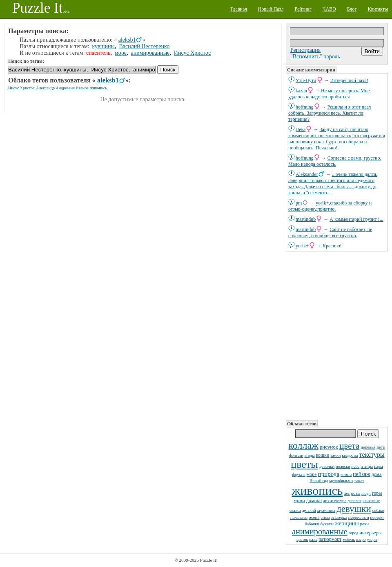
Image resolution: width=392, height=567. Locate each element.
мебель (349, 539)
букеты (327, 524)
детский (309, 510)
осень (314, 517)
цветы (304, 464)
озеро (361, 539)
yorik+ (302, 246)
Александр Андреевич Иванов (62, 88)
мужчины (326, 510)
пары (379, 466)
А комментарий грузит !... (356, 219)
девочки (327, 466)
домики (314, 500)
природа (329, 474)
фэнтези (296, 455)
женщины (347, 524)
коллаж (303, 445)
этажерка (339, 517)
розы (356, 493)
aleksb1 (127, 40)
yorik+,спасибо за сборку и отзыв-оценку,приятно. (330, 206)
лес (347, 493)
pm (299, 203)
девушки (354, 509)
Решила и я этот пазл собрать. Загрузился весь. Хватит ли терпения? (330, 113)
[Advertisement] (337, 335)
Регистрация (305, 50)
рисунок (329, 447)
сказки (295, 510)
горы (377, 493)
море (312, 474)
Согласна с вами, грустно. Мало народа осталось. (335, 161)
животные (371, 501)
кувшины (104, 46)
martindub (306, 219)
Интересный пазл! (349, 80)
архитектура (335, 500)
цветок (302, 539)
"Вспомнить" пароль (315, 57)
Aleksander (307, 174)
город (354, 533)
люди (366, 493)
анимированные (320, 531)
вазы (313, 539)
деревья (368, 447)
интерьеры (370, 533)
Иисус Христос (193, 53)
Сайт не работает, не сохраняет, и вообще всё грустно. (330, 232)
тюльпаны (299, 517)
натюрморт (330, 539)
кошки (323, 455)
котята (346, 475)
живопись (317, 490)
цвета (349, 446)
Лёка (301, 129)
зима (325, 517)
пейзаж (362, 474)
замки (335, 455)
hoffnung (305, 107)
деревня (354, 501)
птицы (367, 466)
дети (381, 447)
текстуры (372, 455)
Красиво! (332, 246)
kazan (301, 91)
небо (355, 466)
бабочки (312, 524)
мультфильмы (341, 481)
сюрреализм (358, 517)
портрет (377, 517)
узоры (372, 539)
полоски (343, 466)
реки (365, 524)
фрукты (299, 475)
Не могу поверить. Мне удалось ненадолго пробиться (329, 94)
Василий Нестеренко (144, 46)
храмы (299, 501)
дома (377, 474)
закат (359, 480)
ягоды (310, 455)
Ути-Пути (306, 80)
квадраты (350, 455)
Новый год (319, 481)
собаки (378, 510)
